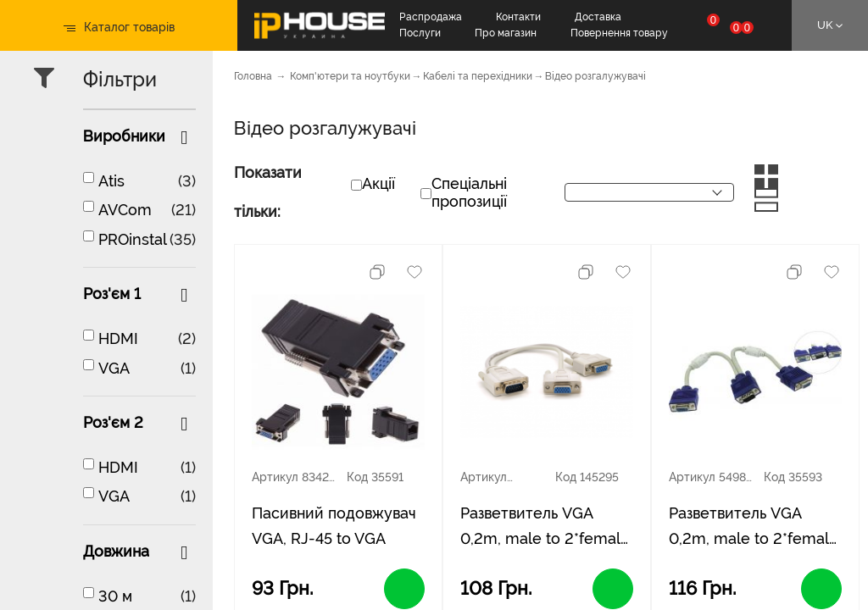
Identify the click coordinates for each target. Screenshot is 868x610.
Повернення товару (619, 33)
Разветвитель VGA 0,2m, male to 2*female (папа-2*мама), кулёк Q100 (754, 528)
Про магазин (506, 33)
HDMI (118, 338)
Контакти (518, 17)
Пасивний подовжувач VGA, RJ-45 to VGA (334, 526)
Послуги (420, 33)
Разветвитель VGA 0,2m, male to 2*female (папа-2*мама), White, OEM (545, 528)
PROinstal (133, 239)
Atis (111, 181)
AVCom (125, 210)
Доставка (598, 17)
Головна (253, 76)
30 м (115, 596)
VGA (114, 368)
